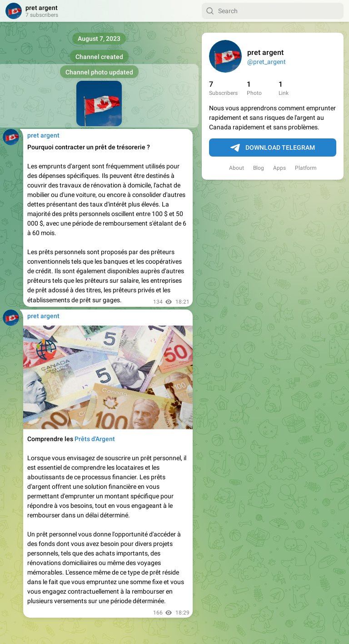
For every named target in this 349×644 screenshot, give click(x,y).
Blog (259, 168)
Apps (279, 168)
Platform (306, 168)
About (237, 168)
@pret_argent (267, 62)
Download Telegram (273, 148)
